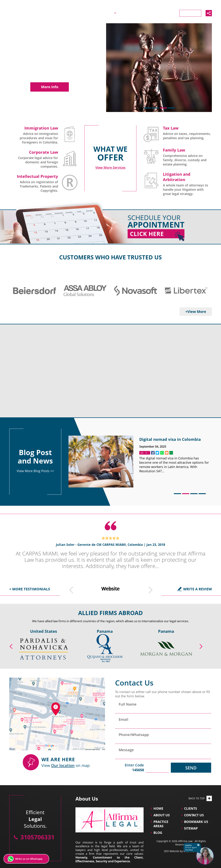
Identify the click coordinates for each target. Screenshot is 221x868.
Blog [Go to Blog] (153, 13)
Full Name (128, 704)
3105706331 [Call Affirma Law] (203, 4)
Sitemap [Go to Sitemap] (191, 828)
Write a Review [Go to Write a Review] (198, 589)
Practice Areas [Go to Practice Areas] (131, 13)
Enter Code (129, 767)
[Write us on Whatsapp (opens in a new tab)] (26, 859)
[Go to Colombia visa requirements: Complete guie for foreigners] (101, 462)
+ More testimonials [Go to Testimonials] (30, 589)
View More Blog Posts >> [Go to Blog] (35, 471)
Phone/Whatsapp (134, 735)
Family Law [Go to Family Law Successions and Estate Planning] (174, 150)
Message (126, 750)
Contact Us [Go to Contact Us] (190, 13)
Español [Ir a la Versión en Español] (179, 4)
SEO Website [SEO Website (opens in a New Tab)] (172, 851)
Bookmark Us (196, 822)
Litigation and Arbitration (177, 177)
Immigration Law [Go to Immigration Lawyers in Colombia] (41, 128)
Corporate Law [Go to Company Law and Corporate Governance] (44, 152)
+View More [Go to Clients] (196, 312)
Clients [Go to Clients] (169, 13)
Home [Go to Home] (86, 13)
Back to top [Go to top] (200, 798)
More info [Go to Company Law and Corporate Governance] (50, 87)
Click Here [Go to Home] (157, 234)
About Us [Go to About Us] (105, 13)
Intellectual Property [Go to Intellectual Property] (37, 176)
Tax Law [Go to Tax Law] (171, 128)
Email (123, 719)
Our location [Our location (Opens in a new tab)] (63, 765)
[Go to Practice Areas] (110, 168)
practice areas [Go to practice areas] (161, 824)
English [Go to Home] (164, 4)
